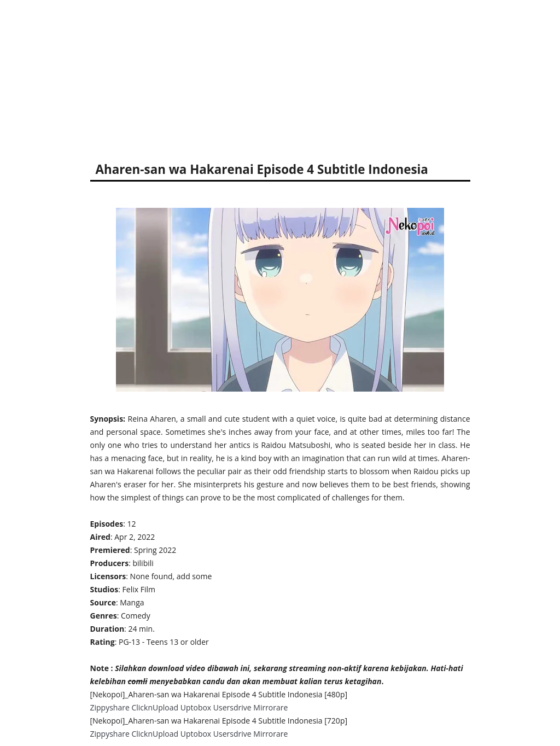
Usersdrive (232, 707)
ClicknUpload (155, 707)
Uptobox (196, 707)
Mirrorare (270, 707)
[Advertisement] (280, 77)
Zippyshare (110, 707)
